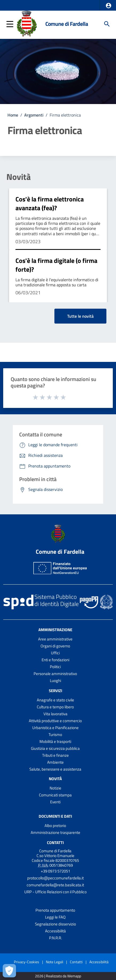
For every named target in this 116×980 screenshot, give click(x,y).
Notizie (55, 788)
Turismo (55, 735)
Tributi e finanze (55, 755)
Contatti (55, 843)
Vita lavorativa (55, 714)
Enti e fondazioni (55, 660)
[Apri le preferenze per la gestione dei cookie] (9, 971)
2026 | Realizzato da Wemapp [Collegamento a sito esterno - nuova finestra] (58, 976)
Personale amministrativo (55, 674)
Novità (19, 177)
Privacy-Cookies (27, 962)
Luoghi (55, 681)
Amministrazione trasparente (55, 832)
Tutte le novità (80, 316)
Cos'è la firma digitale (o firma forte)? (56, 265)
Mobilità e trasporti (55, 741)
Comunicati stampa (55, 795)
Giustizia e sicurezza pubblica (55, 748)
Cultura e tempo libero (55, 707)
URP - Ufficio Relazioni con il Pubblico (55, 892)
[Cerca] (107, 24)
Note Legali (55, 962)
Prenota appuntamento (55, 910)
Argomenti (34, 115)
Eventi (55, 802)
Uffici (55, 653)
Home (13, 115)
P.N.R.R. (55, 938)
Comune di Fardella (67, 24)
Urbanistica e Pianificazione (55, 728)
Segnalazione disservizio (55, 924)
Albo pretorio (55, 826)
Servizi (55, 691)
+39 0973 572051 (55, 871)
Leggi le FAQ (55, 917)
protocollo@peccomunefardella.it (55, 878)
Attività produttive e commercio (55, 721)
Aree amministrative (55, 639)
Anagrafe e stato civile (55, 700)
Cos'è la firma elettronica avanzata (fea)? (50, 204)
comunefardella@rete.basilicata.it (55, 885)
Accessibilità (55, 931)
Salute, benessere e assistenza (55, 769)
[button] (109, 6)
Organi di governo (55, 646)
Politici (55, 667)
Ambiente (55, 762)
